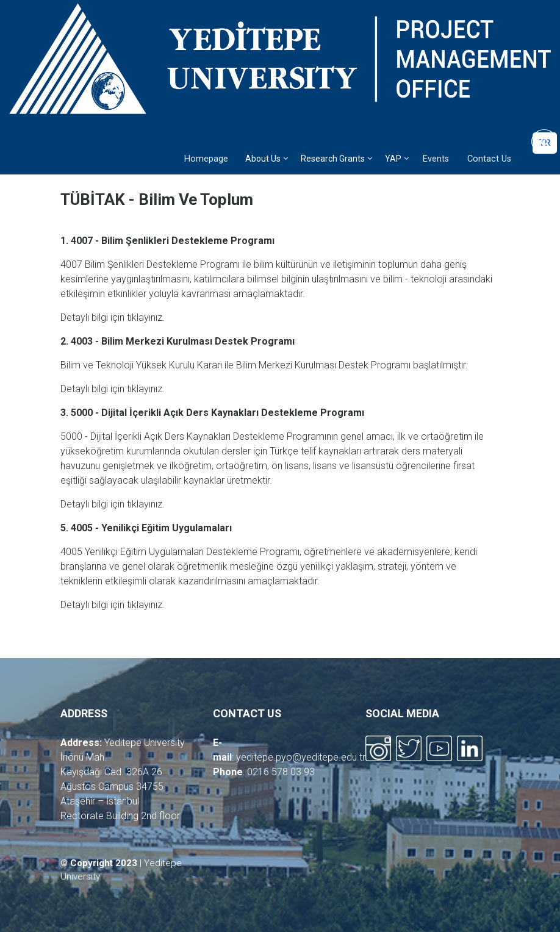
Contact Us (489, 159)
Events (436, 159)
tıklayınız (145, 317)
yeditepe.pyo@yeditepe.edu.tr (301, 757)
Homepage (206, 159)
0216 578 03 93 (281, 772)
